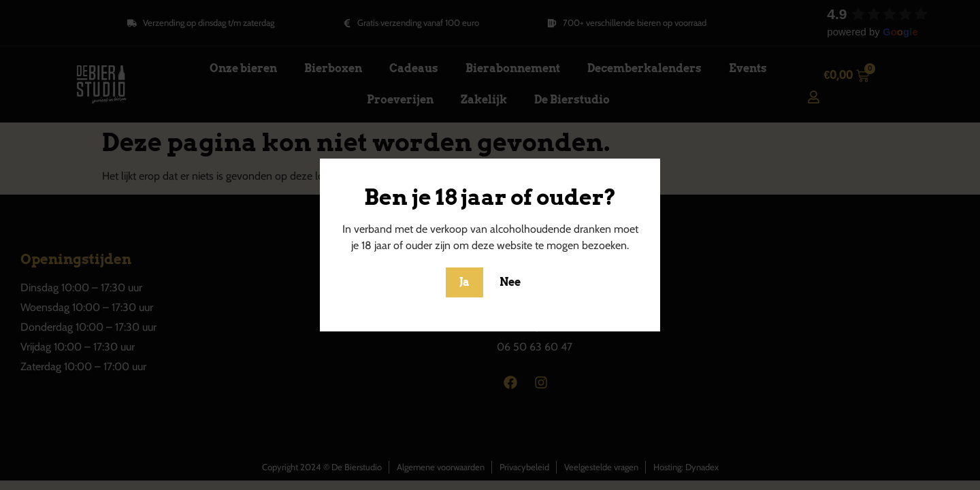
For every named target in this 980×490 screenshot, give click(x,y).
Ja (464, 282)
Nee (510, 282)
